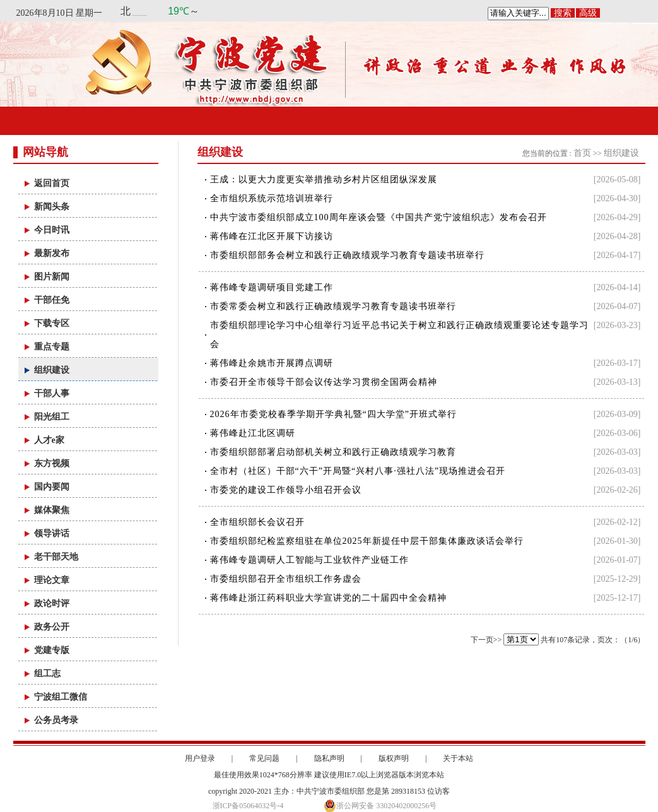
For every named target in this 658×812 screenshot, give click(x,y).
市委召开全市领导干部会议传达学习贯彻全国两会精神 (324, 382)
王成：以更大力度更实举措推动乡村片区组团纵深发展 (324, 179)
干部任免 (52, 300)
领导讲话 (52, 533)
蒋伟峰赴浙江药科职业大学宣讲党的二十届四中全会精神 (328, 598)
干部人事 (52, 393)
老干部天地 (56, 557)
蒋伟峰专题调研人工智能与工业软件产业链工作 (309, 560)
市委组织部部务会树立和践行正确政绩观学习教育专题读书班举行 (347, 255)
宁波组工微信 (61, 697)
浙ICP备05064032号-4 (248, 806)
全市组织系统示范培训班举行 (272, 198)
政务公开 (52, 627)
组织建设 (52, 370)
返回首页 (52, 183)
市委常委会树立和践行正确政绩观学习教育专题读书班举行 (333, 306)
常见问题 (264, 758)
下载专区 (52, 323)
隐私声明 (329, 758)
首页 (582, 153)
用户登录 (200, 758)
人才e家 (49, 440)
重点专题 (52, 347)
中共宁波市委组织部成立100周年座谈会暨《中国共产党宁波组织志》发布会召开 (379, 217)
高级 (588, 13)
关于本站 (458, 758)
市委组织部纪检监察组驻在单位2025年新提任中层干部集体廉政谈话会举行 (367, 541)
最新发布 (52, 253)
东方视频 (52, 463)
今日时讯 (52, 230)
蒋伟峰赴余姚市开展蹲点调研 (272, 363)
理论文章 (52, 580)
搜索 (563, 13)
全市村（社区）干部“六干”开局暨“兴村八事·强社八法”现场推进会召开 (358, 471)
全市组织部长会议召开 (257, 522)
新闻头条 (52, 207)
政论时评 (52, 603)
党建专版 (52, 650)
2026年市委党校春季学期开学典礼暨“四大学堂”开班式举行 (333, 414)
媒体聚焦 (52, 510)
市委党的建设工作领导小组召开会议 (286, 490)
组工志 (47, 674)
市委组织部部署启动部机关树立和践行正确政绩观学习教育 (333, 452)
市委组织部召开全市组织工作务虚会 (286, 579)
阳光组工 (52, 417)
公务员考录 (56, 720)
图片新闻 (52, 277)
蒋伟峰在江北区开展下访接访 (272, 236)
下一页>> (486, 640)
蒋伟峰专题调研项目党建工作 (272, 287)
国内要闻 (52, 487)
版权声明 (394, 758)
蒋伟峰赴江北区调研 (253, 433)
